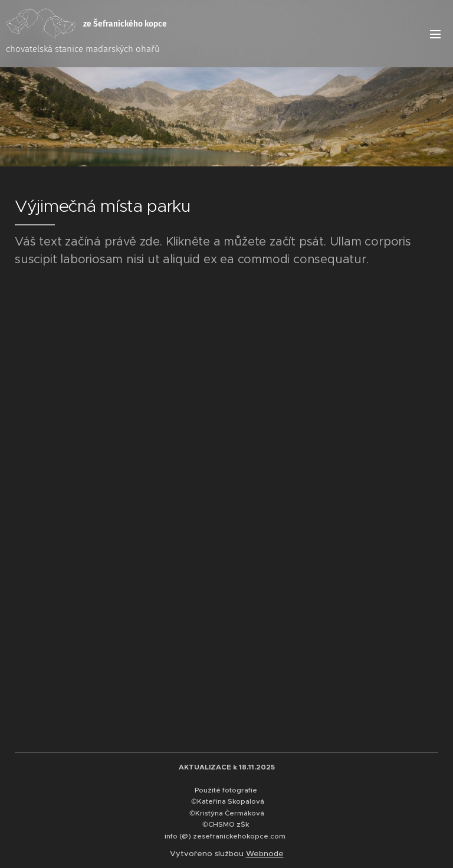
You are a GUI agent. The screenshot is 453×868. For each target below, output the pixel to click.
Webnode (265, 854)
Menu (435, 34)
